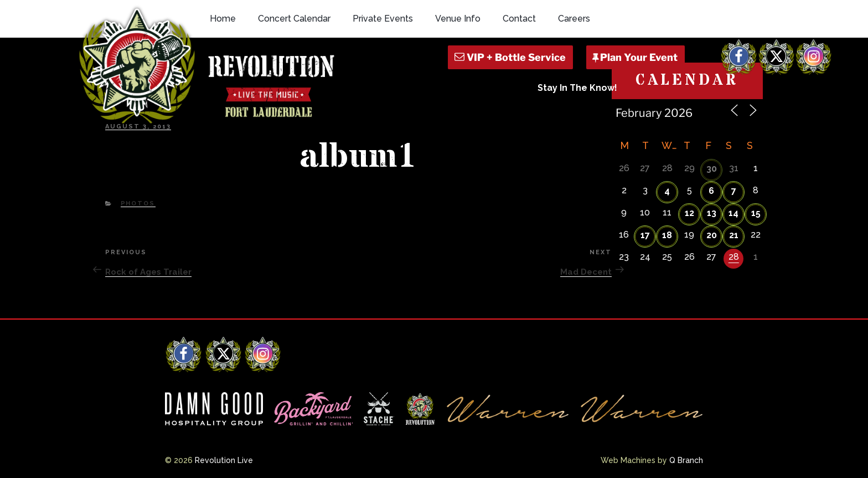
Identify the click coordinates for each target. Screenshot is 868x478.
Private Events (383, 19)
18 (667, 235)
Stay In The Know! (577, 88)
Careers (574, 19)
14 (733, 213)
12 (689, 213)
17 (645, 235)
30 (712, 169)
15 (756, 213)
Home (223, 19)
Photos (138, 204)
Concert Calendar (294, 19)
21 (734, 235)
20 (712, 235)
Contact (519, 19)
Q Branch (686, 460)
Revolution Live (224, 460)
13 (712, 213)
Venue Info (458, 19)
